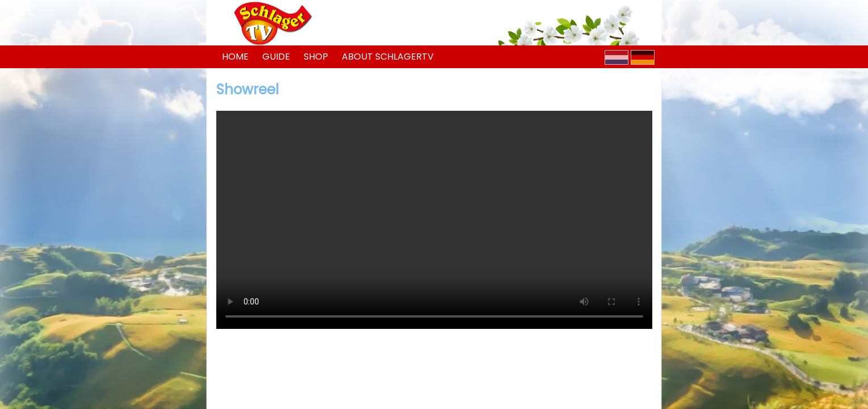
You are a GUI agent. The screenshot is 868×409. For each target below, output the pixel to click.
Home (235, 57)
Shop (316, 57)
